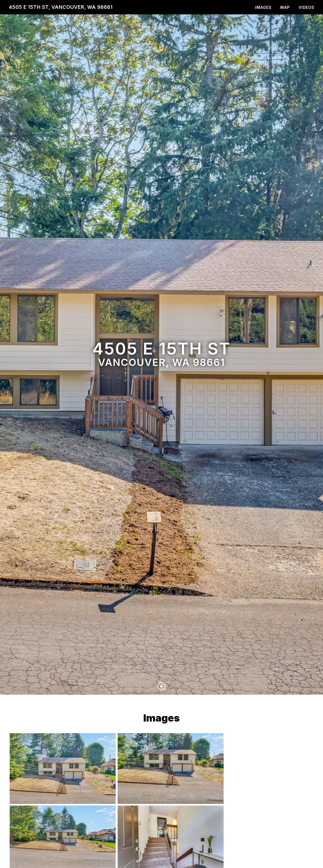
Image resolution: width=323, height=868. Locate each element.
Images (263, 7)
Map (285, 7)
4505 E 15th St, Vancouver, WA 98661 (61, 7)
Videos (306, 7)
